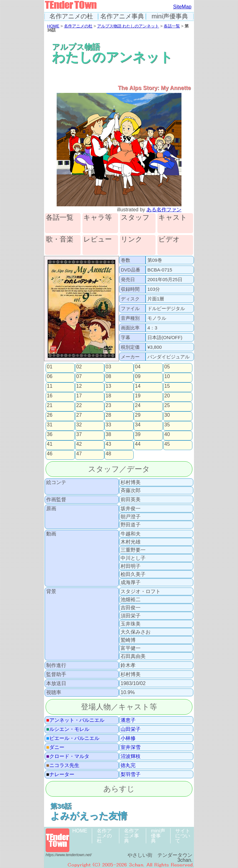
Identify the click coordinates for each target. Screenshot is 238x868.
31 (50, 425)
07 (79, 376)
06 (50, 376)
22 (79, 405)
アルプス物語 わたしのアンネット (128, 26)
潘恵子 (128, 720)
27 (79, 415)
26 (50, 415)
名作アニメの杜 (71, 16)
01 (50, 367)
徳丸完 (128, 765)
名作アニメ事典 (122, 16)
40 (167, 434)
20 (167, 396)
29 (138, 415)
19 (138, 396)
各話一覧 (172, 26)
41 (50, 444)
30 (167, 415)
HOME (53, 26)
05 (167, 367)
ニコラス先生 (63, 765)
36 (50, 434)
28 (108, 415)
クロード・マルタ (68, 756)
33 (108, 425)
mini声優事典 (170, 16)
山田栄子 (131, 729)
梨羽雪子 (131, 774)
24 (138, 405)
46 (50, 454)
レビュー (98, 240)
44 (138, 444)
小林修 (128, 738)
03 (108, 367)
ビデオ (169, 240)
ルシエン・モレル (68, 729)
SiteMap (182, 7)
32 (79, 425)
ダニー (55, 747)
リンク (132, 240)
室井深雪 (131, 747)
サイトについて (183, 836)
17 (79, 396)
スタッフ (135, 218)
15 (167, 386)
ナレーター (60, 774)
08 (108, 376)
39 (138, 434)
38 (108, 434)
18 (108, 396)
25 (167, 405)
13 (108, 386)
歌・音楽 (60, 240)
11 (50, 386)
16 (50, 396)
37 (79, 434)
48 (108, 454)
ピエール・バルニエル (73, 738)
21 (50, 405)
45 (167, 444)
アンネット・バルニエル (75, 720)
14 (138, 386)
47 (79, 454)
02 (79, 367)
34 (138, 425)
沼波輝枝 (131, 756)
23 (108, 405)
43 (108, 444)
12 (79, 386)
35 (167, 425)
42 (79, 444)
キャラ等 (98, 218)
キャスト (173, 218)
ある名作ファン (164, 210)
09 (138, 376)
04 (138, 367)
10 (167, 376)
